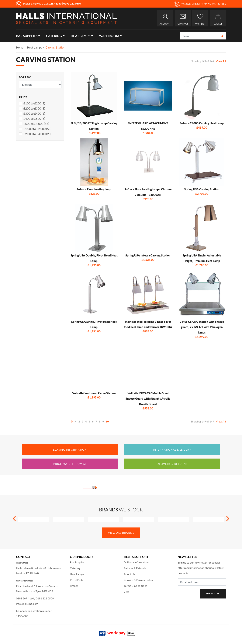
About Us (129, 574)
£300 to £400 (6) (34, 113)
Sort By (25, 77)
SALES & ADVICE (39, 3)
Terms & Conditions (135, 586)
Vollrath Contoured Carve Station (94, 393)
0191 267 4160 (25, 598)
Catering (54, 36)
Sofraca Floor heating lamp (94, 189)
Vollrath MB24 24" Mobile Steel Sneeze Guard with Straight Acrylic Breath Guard (148, 398)
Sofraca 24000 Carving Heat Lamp (202, 123)
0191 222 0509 (45, 598)
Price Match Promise (70, 464)
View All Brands (121, 533)
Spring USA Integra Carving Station (148, 255)
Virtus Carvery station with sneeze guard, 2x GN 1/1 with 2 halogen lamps (202, 327)
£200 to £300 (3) (34, 108)
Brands (74, 586)
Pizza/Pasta (77, 580)
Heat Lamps (81, 36)
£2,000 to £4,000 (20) (37, 134)
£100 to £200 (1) (34, 103)
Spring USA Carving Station (202, 189)
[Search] (199, 36)
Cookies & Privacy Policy (138, 580)
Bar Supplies (27, 36)
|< (72, 421)
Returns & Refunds (135, 568)
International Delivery (172, 450)
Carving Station (55, 47)
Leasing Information (70, 450)
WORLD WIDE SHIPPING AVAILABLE (200, 4)
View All (221, 61)
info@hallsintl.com (27, 604)
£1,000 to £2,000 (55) (37, 129)
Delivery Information (136, 562)
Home (20, 47)
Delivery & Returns (172, 464)
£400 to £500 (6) (34, 119)
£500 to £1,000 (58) (36, 124)
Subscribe (213, 593)
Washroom (109, 36)
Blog (126, 592)
